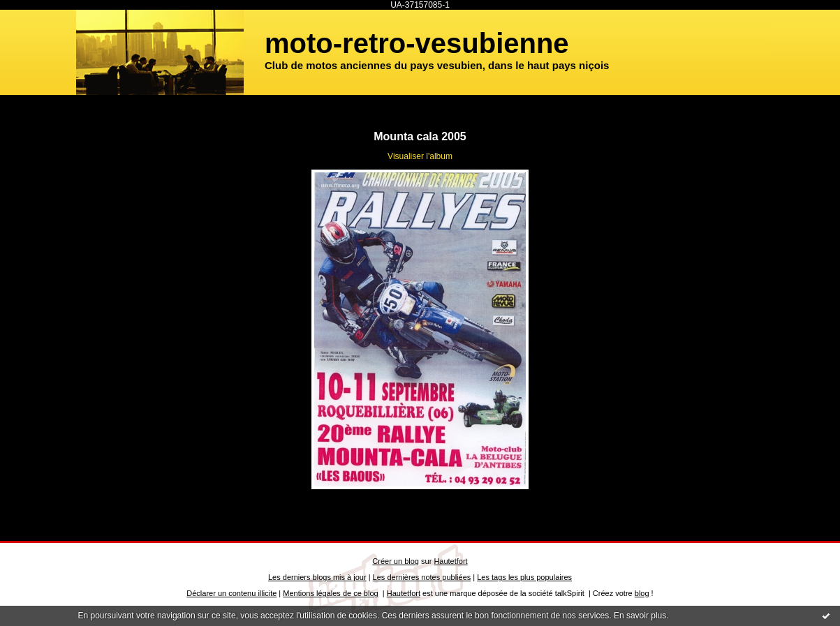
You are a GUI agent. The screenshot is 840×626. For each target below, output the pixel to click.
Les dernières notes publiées (422, 577)
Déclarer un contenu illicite (231, 593)
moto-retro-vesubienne (417, 43)
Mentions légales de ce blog (330, 593)
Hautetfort (450, 561)
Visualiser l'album (420, 156)
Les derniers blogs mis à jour (317, 577)
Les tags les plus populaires (524, 577)
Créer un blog (396, 561)
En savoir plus (640, 616)
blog (642, 593)
